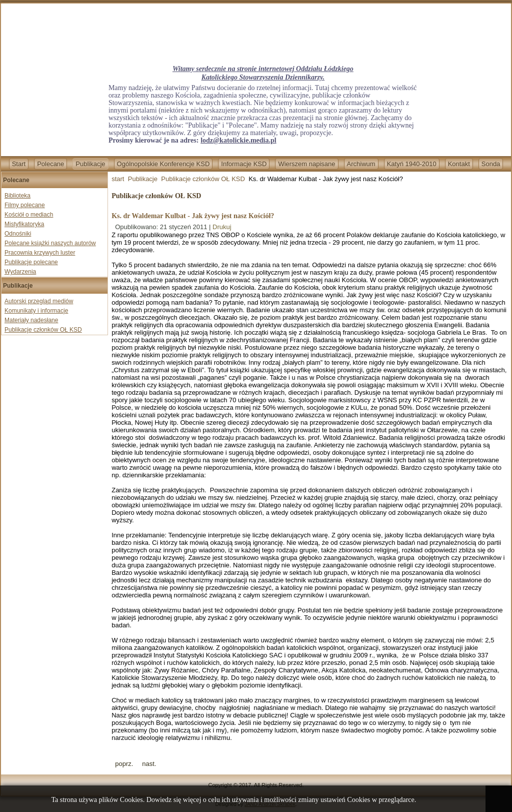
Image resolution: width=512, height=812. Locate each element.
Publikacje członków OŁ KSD (43, 330)
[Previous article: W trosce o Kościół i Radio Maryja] (124, 764)
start (118, 179)
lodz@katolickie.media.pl (238, 140)
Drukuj (222, 227)
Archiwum (361, 164)
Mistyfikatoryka (24, 224)
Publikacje (90, 164)
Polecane (50, 164)
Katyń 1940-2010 (412, 164)
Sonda (491, 164)
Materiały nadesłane (31, 320)
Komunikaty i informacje (36, 311)
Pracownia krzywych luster (40, 253)
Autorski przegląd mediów (39, 301)
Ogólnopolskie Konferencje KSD (163, 164)
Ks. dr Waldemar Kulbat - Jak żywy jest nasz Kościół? (193, 216)
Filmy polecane (25, 205)
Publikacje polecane (31, 262)
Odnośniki (18, 234)
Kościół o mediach (29, 215)
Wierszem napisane (306, 164)
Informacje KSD (244, 164)
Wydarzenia (20, 272)
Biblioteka (17, 196)
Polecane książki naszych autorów (50, 243)
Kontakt (459, 164)
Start (19, 164)
